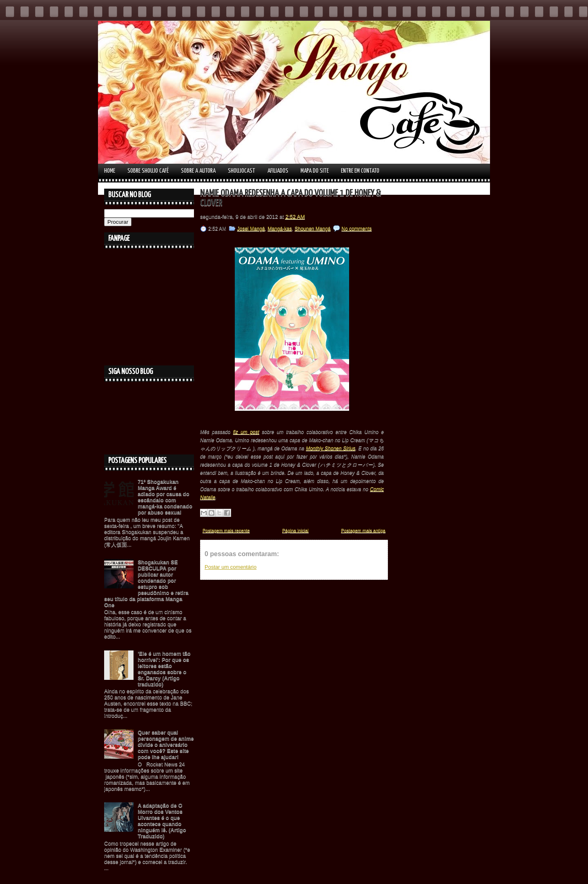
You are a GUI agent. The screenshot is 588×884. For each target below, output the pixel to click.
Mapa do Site (315, 171)
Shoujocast (242, 171)
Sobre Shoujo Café (148, 171)
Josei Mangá (251, 229)
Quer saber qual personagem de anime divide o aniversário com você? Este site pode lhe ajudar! (166, 745)
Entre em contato (360, 171)
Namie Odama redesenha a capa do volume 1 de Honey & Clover (291, 198)
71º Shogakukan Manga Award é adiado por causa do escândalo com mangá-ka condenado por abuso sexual (165, 497)
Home (110, 171)
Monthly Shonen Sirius (331, 448)
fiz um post (246, 432)
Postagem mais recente (226, 530)
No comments (356, 229)
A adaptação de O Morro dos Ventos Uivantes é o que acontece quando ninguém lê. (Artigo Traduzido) (162, 821)
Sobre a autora (198, 171)
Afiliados (278, 171)
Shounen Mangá (312, 229)
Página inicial (295, 530)
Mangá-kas (280, 229)
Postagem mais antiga (363, 530)
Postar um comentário (231, 567)
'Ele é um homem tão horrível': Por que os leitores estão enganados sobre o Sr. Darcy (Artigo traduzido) (164, 669)
